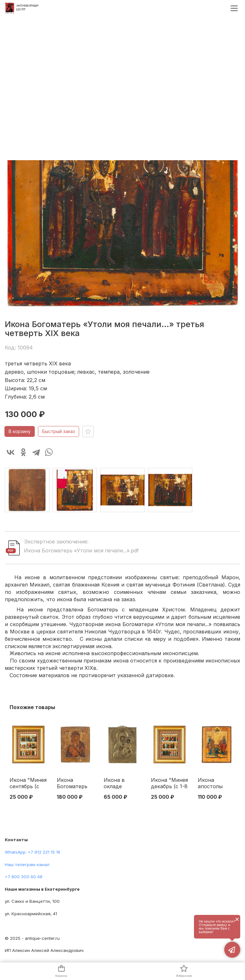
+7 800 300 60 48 (24, 877)
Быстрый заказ (59, 431)
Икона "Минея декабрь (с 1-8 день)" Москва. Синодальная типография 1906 (169, 783)
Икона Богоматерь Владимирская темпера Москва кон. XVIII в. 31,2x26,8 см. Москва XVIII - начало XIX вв (75, 783)
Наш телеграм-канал (27, 864)
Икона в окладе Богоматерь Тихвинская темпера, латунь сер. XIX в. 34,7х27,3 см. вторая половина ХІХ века (121, 783)
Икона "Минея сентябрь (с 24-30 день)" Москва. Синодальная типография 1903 (28, 783)
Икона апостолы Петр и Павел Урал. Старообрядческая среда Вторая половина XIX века (217, 783)
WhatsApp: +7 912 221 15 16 (33, 852)
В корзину (20, 431)
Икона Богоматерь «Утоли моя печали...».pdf (81, 550)
